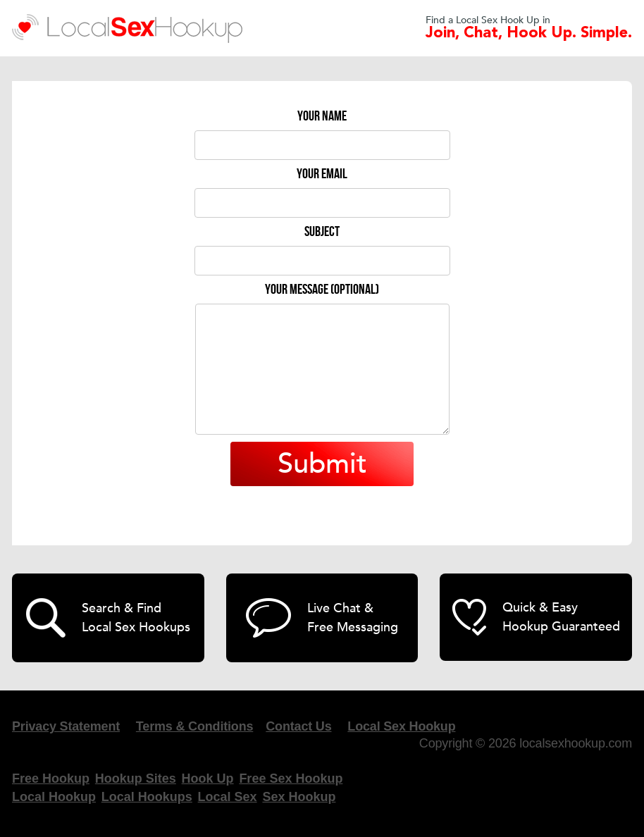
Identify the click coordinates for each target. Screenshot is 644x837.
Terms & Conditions (194, 726)
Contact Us (298, 726)
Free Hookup (51, 779)
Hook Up (208, 779)
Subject (322, 232)
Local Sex (228, 797)
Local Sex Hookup (401, 726)
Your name (322, 116)
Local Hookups (147, 797)
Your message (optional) (322, 290)
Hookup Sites (136, 779)
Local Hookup (54, 797)
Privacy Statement (66, 726)
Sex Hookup (299, 797)
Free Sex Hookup (291, 779)
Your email (322, 174)
